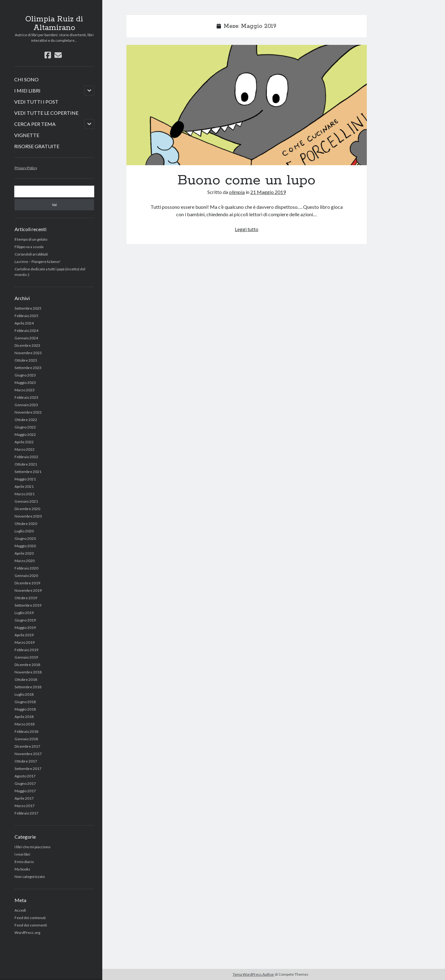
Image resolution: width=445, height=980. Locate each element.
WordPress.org (27, 933)
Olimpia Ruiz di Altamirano (54, 24)
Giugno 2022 (25, 427)
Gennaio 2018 (26, 739)
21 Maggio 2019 (268, 192)
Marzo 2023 (25, 390)
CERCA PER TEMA (35, 124)
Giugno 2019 (25, 620)
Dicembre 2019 (27, 583)
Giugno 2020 (25, 538)
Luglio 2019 (24, 613)
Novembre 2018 (28, 672)
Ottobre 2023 (26, 360)
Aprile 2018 (24, 717)
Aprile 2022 (24, 442)
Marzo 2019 (25, 642)
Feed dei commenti (31, 925)
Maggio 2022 (25, 434)
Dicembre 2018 (27, 665)
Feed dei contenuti (30, 918)
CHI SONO (26, 79)
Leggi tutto (247, 229)
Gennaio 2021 (26, 501)
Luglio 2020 (24, 531)
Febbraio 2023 (26, 397)
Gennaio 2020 (26, 576)
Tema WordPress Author (253, 974)
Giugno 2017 (25, 783)
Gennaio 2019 (26, 657)
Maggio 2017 (25, 791)
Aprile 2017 (24, 798)
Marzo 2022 (25, 449)
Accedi (20, 910)
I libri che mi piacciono (32, 847)
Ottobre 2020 (26, 524)
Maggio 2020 (25, 546)
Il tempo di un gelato (31, 239)
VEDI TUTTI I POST (36, 102)
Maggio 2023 (25, 383)
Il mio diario (24, 862)
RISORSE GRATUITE (37, 146)
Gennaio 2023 (26, 405)
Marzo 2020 (25, 561)
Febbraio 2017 (26, 813)
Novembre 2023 (28, 353)
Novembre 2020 (28, 516)
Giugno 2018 (25, 702)
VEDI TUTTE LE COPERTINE (46, 113)
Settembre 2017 (28, 769)
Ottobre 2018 (26, 679)
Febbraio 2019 (26, 650)
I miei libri (22, 854)
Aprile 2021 (24, 486)
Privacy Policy (26, 168)
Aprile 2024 (24, 323)
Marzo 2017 (25, 806)
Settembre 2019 (28, 605)
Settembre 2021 (28, 472)
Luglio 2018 (24, 694)
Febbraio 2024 (26, 331)
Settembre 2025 (28, 308)
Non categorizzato (30, 877)
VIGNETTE (27, 135)
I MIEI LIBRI (27, 90)
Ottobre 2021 (26, 464)
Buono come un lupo (247, 105)
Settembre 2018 (28, 687)
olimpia (237, 192)
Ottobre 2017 (26, 761)
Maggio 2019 (25, 628)
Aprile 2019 (24, 635)
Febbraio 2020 (26, 568)
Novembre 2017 (28, 754)
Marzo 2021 (25, 494)
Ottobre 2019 (26, 598)
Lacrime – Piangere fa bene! (38, 262)
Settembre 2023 (28, 368)
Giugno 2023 (25, 375)
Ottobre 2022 (26, 420)
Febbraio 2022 (26, 457)
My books (22, 869)
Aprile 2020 (24, 553)
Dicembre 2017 (27, 746)
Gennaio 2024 (26, 338)
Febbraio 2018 (26, 731)
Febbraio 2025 (26, 316)
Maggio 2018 (25, 709)
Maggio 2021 (25, 479)
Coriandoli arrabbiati (31, 254)
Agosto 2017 (25, 776)
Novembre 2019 (28, 590)
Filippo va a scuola (29, 247)
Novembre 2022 (28, 412)
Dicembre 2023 (27, 345)
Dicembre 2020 (27, 509)
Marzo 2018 (25, 724)
